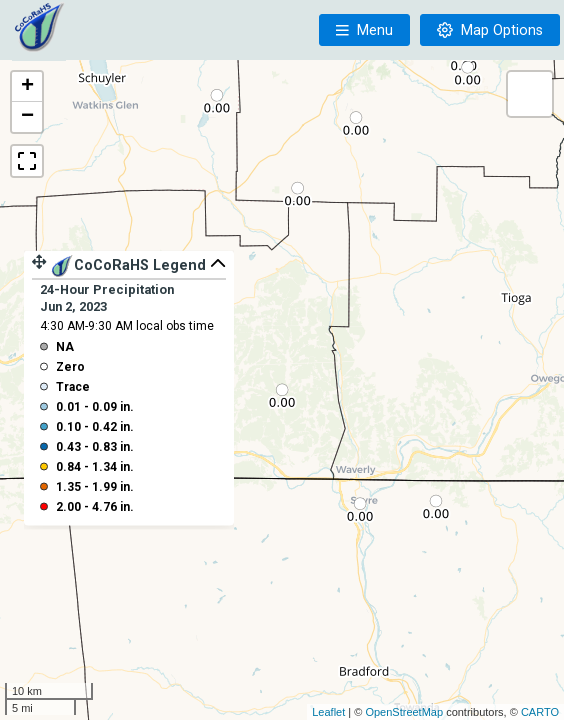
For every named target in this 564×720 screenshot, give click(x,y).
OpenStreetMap (404, 712)
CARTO (540, 712)
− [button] (27, 117)
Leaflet (328, 712)
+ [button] (27, 87)
